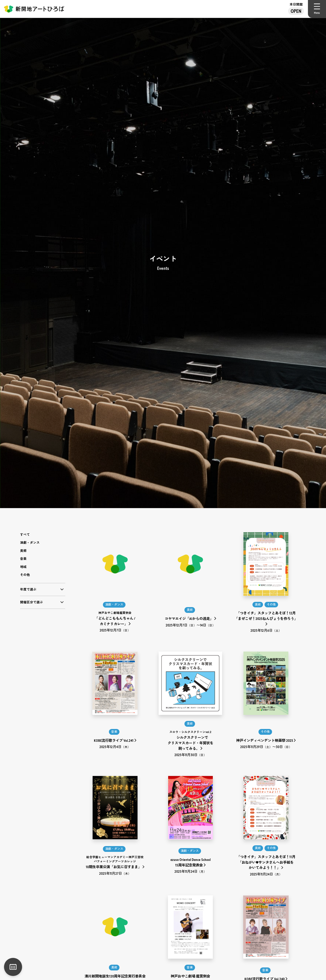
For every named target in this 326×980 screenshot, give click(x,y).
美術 (23, 551)
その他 (25, 575)
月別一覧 (13, 967)
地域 (23, 567)
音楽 (23, 559)
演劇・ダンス (30, 543)
